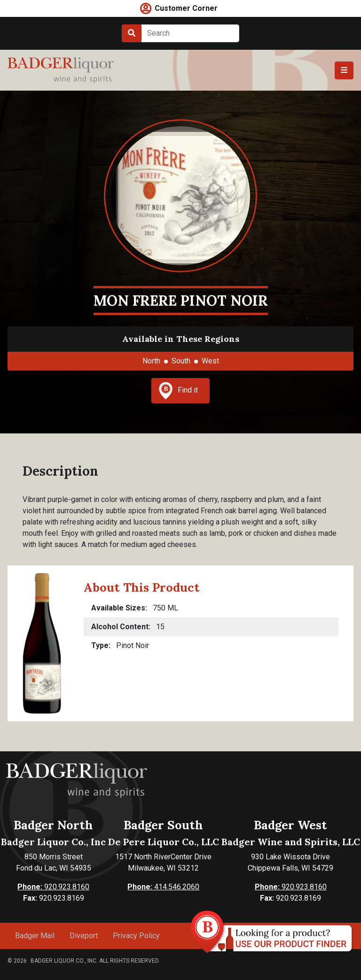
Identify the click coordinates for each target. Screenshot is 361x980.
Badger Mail (35, 936)
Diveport (84, 936)
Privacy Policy (136, 936)
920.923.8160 (53, 887)
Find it (178, 391)
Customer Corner (186, 8)
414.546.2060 (163, 887)
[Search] (190, 33)
